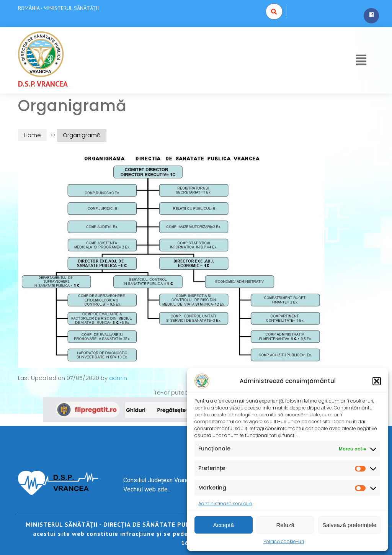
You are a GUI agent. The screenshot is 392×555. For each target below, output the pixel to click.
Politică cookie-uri (284, 541)
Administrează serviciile (225, 503)
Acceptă (224, 525)
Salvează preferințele (349, 525)
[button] (377, 381)
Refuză (286, 525)
